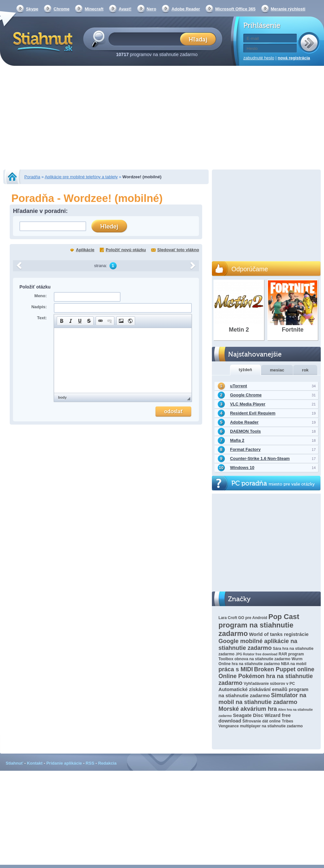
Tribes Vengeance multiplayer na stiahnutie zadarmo (260, 724)
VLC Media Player (248, 404)
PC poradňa (273, 483)
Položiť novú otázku (126, 250)
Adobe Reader (186, 9)
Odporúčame (250, 269)
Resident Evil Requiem (253, 413)
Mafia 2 (237, 440)
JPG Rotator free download (256, 654)
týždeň (245, 370)
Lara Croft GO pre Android (243, 618)
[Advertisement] (162, 118)
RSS (90, 763)
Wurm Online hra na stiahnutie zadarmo (260, 661)
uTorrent (238, 386)
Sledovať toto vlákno (178, 250)
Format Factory (245, 449)
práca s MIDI (236, 669)
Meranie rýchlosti (288, 9)
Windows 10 (242, 468)
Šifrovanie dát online (261, 721)
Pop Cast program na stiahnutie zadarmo (259, 625)
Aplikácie (85, 250)
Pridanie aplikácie (64, 763)
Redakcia (107, 763)
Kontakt (35, 763)
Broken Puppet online (284, 669)
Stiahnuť (15, 763)
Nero (152, 9)
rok (305, 370)
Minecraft (94, 9)
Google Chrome (246, 395)
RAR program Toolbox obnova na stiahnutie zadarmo (261, 657)
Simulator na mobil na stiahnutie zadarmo (262, 699)
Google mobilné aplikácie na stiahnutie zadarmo (258, 645)
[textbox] (146, 39)
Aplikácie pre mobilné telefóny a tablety (81, 177)
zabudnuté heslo (259, 58)
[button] (62, 321)
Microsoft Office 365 (235, 9)
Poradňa (32, 177)
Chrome (61, 9)
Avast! (125, 9)
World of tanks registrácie (279, 634)
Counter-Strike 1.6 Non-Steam (260, 458)
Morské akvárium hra (248, 709)
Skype (32, 9)
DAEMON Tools (245, 431)
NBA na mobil (294, 664)
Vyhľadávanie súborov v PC (269, 684)
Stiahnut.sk (42, 41)
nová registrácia (294, 58)
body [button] (62, 397)
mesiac (277, 370)
